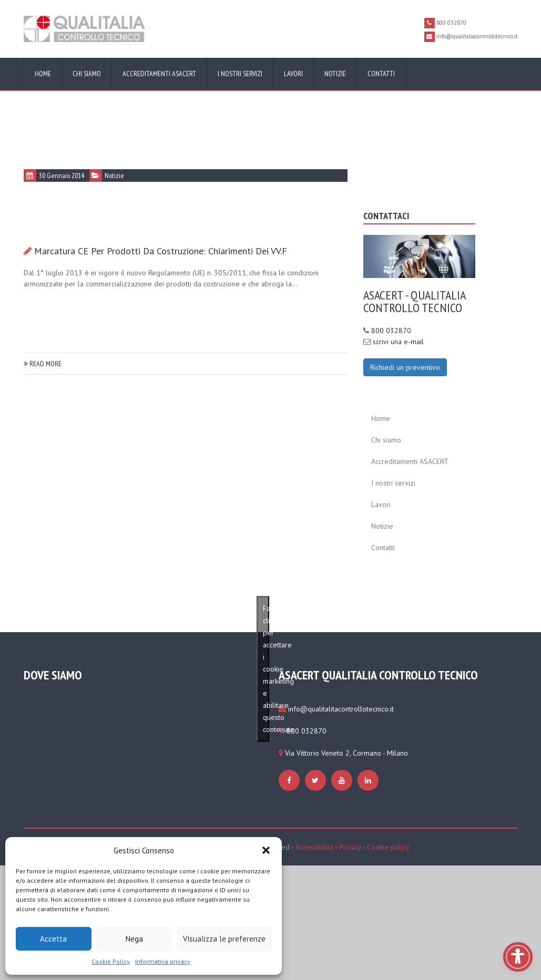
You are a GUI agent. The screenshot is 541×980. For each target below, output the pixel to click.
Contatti (381, 74)
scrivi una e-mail (398, 342)
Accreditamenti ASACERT (159, 74)
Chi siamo (87, 74)
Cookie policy (388, 847)
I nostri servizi (240, 74)
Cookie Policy (111, 961)
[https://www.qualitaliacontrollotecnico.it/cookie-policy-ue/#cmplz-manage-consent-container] (290, 780)
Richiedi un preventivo (405, 367)
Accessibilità (314, 847)
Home (43, 74)
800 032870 (391, 331)
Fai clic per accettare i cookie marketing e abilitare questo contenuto (266, 668)
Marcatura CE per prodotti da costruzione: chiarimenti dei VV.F (161, 251)
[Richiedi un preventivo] (405, 366)
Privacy (350, 847)
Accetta (53, 939)
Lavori (293, 74)
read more (43, 364)
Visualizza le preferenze (224, 939)
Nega (134, 939)
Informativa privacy (163, 961)
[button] (266, 850)
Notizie (335, 74)
